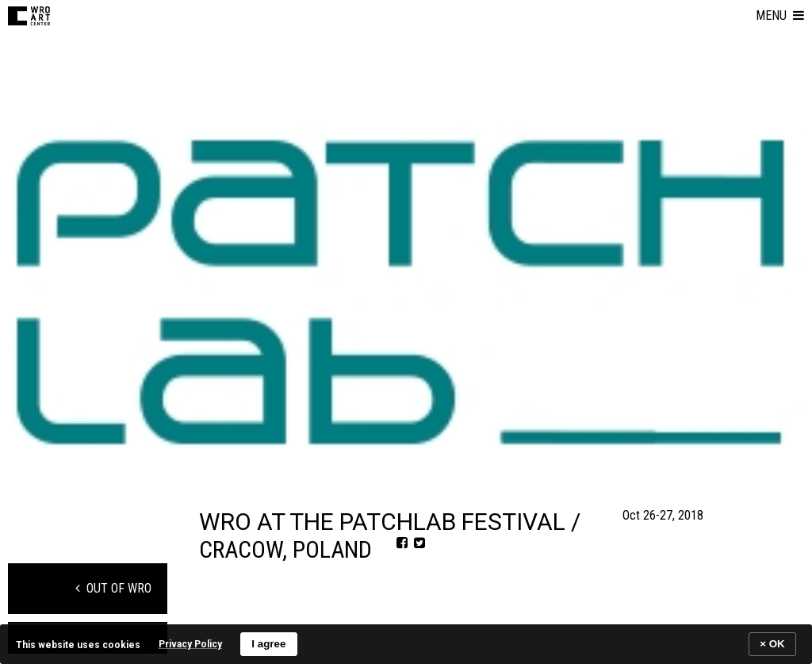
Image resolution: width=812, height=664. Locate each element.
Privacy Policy (190, 644)
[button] (780, 16)
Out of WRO (113, 588)
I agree (268, 644)
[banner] (406, 644)
